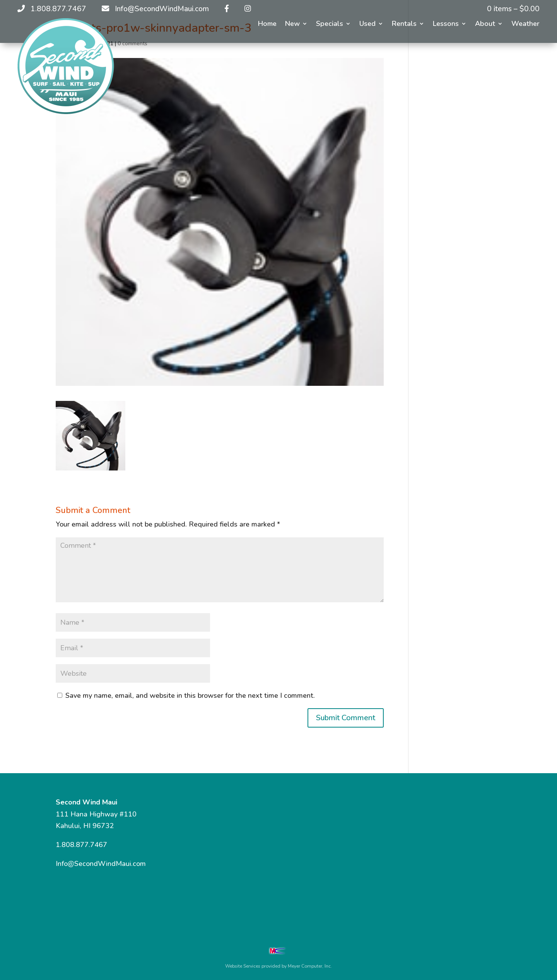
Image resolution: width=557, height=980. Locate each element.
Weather (525, 25)
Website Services (243, 966)
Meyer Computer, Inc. (310, 966)
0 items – (513, 9)
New (292, 25)
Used (367, 25)
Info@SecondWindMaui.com (101, 864)
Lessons (446, 25)
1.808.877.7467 (81, 845)
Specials (330, 25)
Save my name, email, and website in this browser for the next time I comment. (190, 695)
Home (267, 25)
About (485, 25)
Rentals (404, 25)
